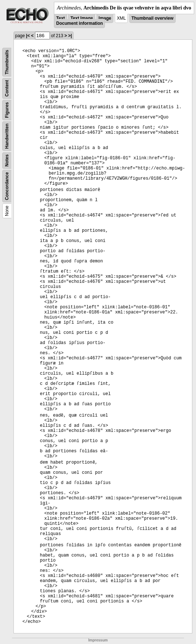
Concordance (7, 186)
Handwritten (7, 136)
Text (60, 18)
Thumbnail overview (152, 18)
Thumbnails (7, 62)
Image (105, 18)
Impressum (98, 640)
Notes (7, 161)
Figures (7, 110)
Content (7, 88)
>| (70, 36)
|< (28, 36)
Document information (79, 23)
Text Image (82, 18)
